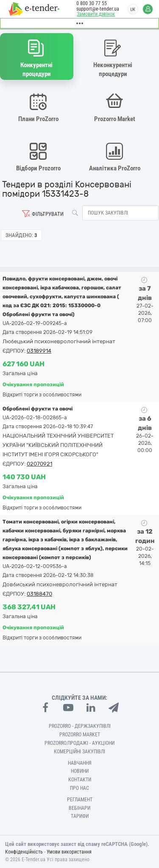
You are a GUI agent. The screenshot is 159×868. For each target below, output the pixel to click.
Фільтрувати (48, 214)
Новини (80, 771)
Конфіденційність (24, 852)
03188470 (39, 594)
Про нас (79, 788)
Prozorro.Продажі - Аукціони (79, 743)
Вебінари (79, 808)
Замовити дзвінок (96, 14)
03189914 (39, 351)
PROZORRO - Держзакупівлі (80, 726)
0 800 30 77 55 (92, 3)
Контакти (80, 780)
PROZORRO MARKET (80, 735)
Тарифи (80, 816)
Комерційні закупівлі (79, 752)
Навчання (80, 763)
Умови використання (69, 852)
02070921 (39, 464)
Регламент (80, 800)
